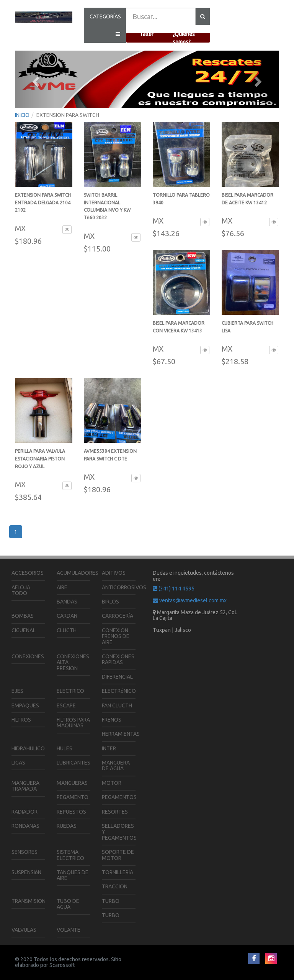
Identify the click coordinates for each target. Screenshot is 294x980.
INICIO (22, 115)
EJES (17, 691)
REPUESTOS (71, 812)
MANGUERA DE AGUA (116, 765)
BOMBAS (23, 616)
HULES (65, 748)
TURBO (111, 901)
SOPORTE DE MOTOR (118, 855)
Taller (147, 34)
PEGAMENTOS (119, 797)
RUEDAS (67, 826)
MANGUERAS (72, 783)
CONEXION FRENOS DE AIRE (116, 636)
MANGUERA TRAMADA (25, 786)
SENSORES (24, 852)
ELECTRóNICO (119, 691)
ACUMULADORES (78, 573)
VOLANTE (69, 930)
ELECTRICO (70, 691)
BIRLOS (110, 602)
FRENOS (112, 720)
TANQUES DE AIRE (73, 875)
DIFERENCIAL (117, 677)
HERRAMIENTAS (121, 734)
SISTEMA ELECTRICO (70, 855)
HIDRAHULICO (28, 748)
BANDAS (67, 602)
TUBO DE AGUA (68, 904)
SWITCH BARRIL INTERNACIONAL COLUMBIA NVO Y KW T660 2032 (107, 210)
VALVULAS (24, 930)
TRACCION (115, 886)
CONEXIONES (28, 656)
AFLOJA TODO (21, 590)
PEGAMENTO (73, 797)
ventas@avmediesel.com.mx (190, 600)
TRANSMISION (29, 901)
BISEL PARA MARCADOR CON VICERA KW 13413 (179, 331)
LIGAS (18, 763)
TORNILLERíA (118, 872)
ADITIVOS (114, 573)
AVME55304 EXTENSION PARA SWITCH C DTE (110, 459)
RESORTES (115, 812)
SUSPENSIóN (26, 872)
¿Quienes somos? (184, 38)
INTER (109, 748)
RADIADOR (24, 812)
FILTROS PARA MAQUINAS (73, 723)
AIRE (62, 587)
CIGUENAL (24, 630)
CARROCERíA (118, 616)
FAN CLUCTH (117, 705)
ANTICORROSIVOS (124, 587)
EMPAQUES (25, 705)
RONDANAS (25, 826)
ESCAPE (66, 705)
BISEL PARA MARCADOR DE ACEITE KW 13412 (247, 203)
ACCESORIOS (28, 573)
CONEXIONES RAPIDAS (118, 659)
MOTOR (112, 783)
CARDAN (67, 616)
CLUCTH (67, 630)
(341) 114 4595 (174, 589)
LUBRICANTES (73, 763)
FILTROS (21, 720)
